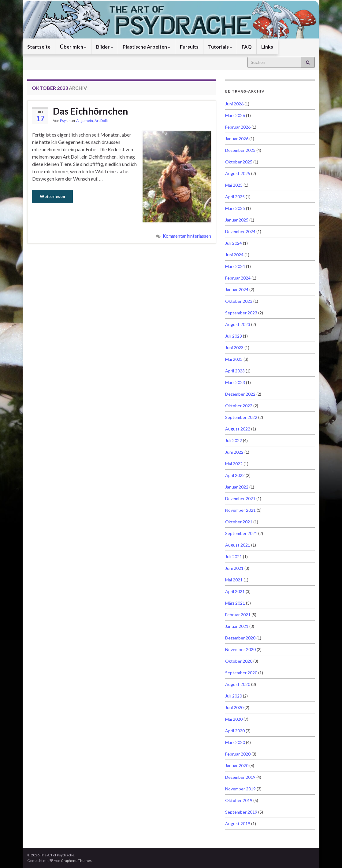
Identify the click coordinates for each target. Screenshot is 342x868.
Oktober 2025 (239, 162)
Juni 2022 (234, 452)
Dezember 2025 (240, 150)
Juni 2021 (234, 568)
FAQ (247, 47)
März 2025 (235, 208)
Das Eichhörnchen (91, 111)
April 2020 (235, 731)
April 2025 (235, 197)
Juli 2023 (234, 336)
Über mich (73, 47)
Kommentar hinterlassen (187, 236)
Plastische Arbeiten (147, 47)
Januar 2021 (237, 626)
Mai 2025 (234, 185)
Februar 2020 (238, 754)
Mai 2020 (234, 719)
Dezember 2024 (240, 231)
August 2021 (238, 545)
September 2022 (241, 417)
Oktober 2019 (239, 800)
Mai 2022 (234, 464)
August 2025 (238, 173)
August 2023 (238, 324)
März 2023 (235, 382)
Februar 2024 (238, 278)
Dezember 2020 (240, 638)
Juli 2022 (234, 440)
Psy (63, 121)
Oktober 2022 (239, 406)
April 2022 (235, 475)
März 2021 (235, 603)
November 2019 (240, 789)
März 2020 (235, 742)
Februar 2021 (238, 615)
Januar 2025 (237, 220)
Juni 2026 (234, 104)
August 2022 (238, 429)
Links (267, 47)
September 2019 (241, 812)
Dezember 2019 (240, 777)
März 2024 (235, 266)
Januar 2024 (237, 289)
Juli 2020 (234, 696)
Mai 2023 (234, 359)
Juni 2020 (234, 707)
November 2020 (240, 649)
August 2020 (238, 684)
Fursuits (189, 47)
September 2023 (241, 313)
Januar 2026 (237, 139)
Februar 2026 (238, 127)
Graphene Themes (76, 861)
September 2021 (241, 533)
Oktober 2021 (239, 522)
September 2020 (241, 673)
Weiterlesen (52, 196)
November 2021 (240, 510)
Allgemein (85, 121)
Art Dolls (102, 121)
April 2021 (235, 591)
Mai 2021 (234, 580)
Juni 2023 (234, 348)
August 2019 (238, 824)
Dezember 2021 (240, 498)
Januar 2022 (237, 487)
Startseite (39, 47)
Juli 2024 (234, 243)
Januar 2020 (237, 765)
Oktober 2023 (239, 301)
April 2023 (235, 371)
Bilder (105, 47)
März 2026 (235, 115)
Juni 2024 (234, 255)
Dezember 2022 (240, 394)
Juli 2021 (234, 557)
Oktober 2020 (239, 661)
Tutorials (220, 47)
